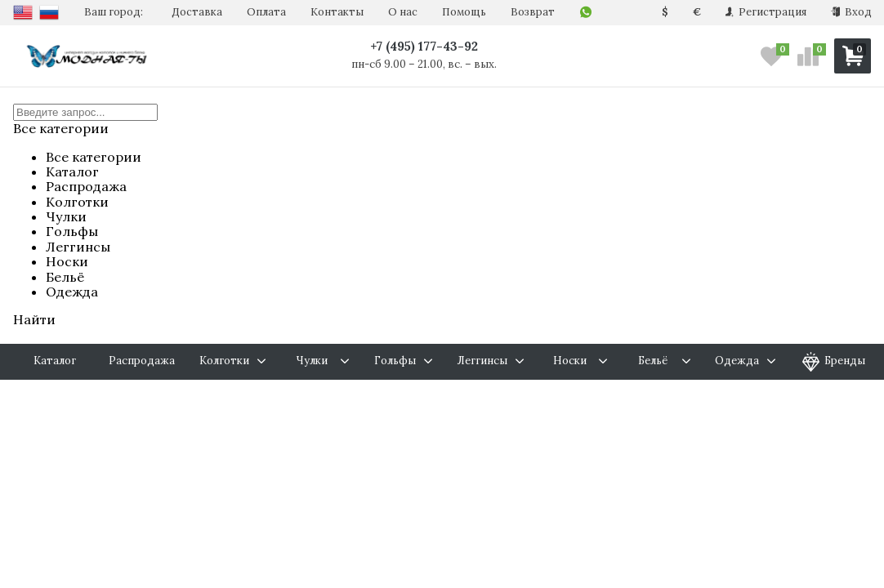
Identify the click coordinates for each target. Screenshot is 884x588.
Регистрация (766, 12)
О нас (403, 12)
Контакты (337, 12)
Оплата (266, 12)
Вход (851, 12)
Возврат (533, 12)
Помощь (464, 12)
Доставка (197, 12)
